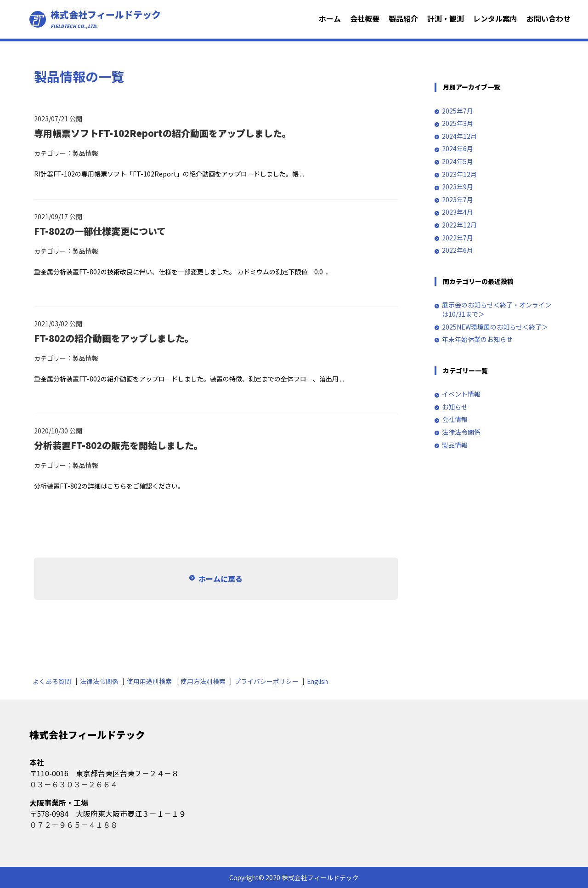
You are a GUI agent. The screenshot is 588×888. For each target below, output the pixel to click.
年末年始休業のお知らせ (477, 339)
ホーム (330, 18)
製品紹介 (403, 18)
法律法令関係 (461, 432)
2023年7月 (458, 200)
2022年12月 (459, 225)
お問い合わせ (548, 18)
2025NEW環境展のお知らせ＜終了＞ (495, 327)
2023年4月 (458, 212)
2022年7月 (458, 238)
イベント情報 (461, 394)
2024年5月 (458, 162)
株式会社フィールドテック (106, 19)
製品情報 (85, 153)
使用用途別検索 (149, 681)
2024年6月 (458, 149)
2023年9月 (458, 187)
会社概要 (365, 18)
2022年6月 (458, 250)
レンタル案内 (495, 18)
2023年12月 (459, 174)
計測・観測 (446, 18)
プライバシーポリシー (266, 681)
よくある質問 (52, 681)
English (317, 681)
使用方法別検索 (203, 681)
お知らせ (455, 407)
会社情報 (455, 419)
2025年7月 (458, 111)
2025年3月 (458, 123)
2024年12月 (459, 136)
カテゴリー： (53, 153)
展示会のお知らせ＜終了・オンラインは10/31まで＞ (497, 310)
